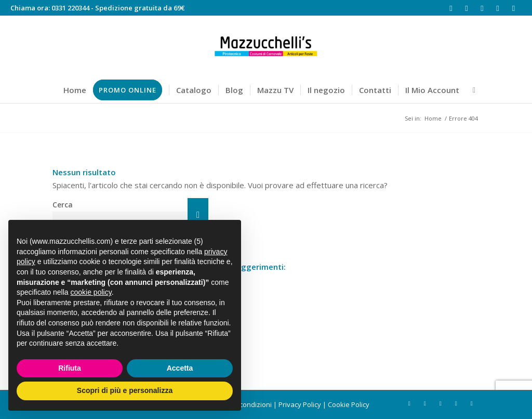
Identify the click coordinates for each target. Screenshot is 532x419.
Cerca (63, 205)
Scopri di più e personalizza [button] (125, 390)
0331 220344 (70, 8)
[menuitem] (75, 90)
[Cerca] (471, 90)
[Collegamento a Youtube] (482, 8)
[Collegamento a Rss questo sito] (498, 8)
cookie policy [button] (91, 292)
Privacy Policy (300, 404)
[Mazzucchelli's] (266, 46)
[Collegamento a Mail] (514, 8)
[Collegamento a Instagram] (467, 8)
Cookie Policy (349, 404)
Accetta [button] (180, 368)
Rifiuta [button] (70, 368)
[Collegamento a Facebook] (451, 8)
